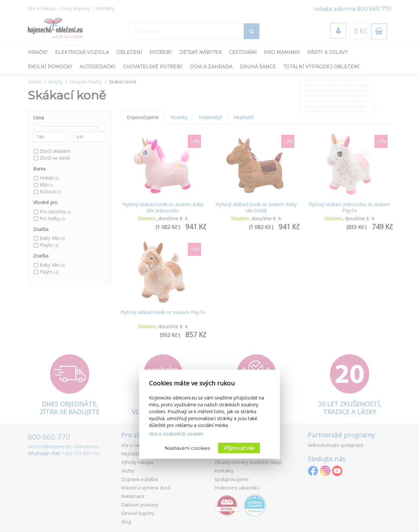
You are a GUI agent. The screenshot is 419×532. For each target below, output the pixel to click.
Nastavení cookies (187, 448)
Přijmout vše (239, 448)
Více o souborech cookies (176, 434)
